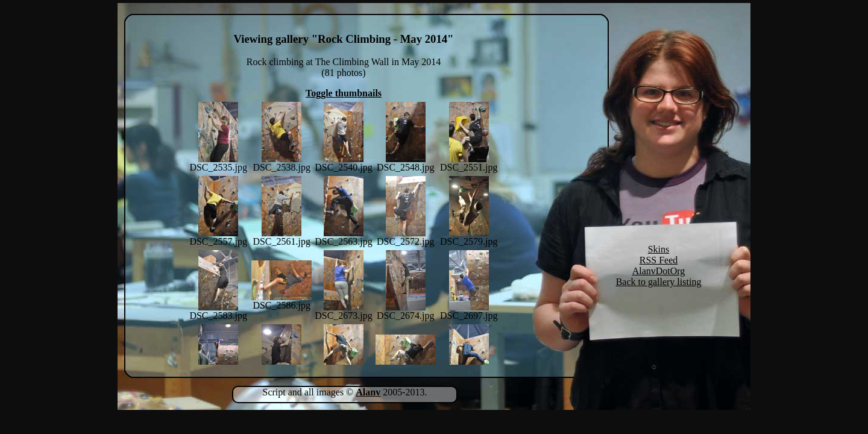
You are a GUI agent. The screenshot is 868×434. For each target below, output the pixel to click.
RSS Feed (659, 260)
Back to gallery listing (659, 282)
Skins (659, 249)
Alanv (368, 392)
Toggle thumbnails (344, 93)
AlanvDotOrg (659, 271)
